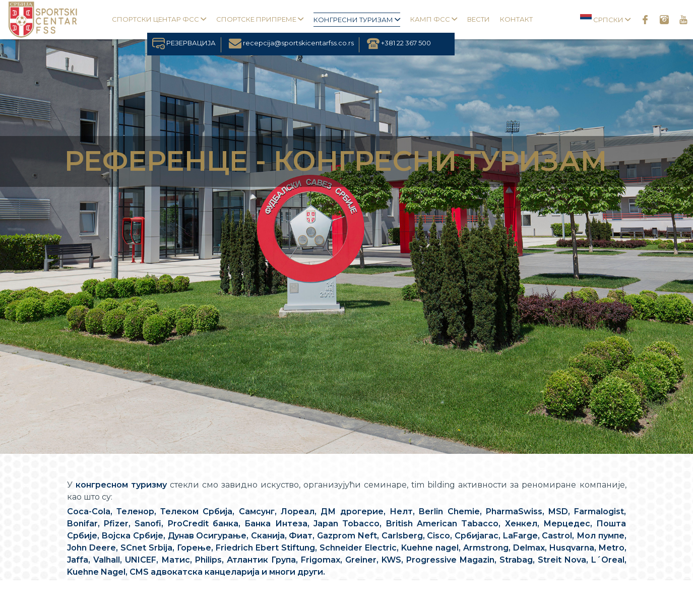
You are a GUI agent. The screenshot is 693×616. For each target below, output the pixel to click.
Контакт (516, 19)
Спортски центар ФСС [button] (159, 19)
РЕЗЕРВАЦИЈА (184, 43)
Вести (479, 19)
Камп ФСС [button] (434, 19)
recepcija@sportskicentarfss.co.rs (291, 43)
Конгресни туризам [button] (357, 20)
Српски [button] (605, 19)
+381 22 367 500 (399, 43)
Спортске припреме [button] (260, 19)
